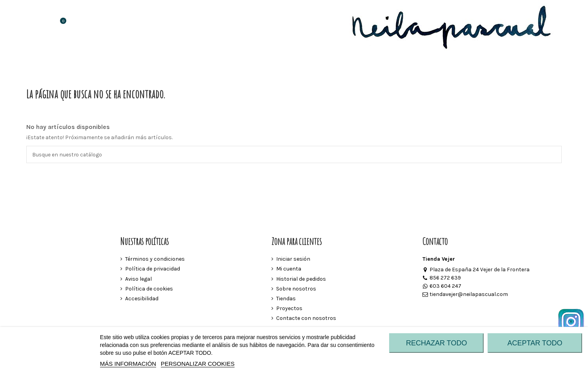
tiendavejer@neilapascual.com (465, 295)
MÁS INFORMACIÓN (128, 364)
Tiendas (286, 299)
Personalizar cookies (198, 364)
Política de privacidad (153, 269)
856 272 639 (442, 278)
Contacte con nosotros (306, 319)
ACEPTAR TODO (535, 343)
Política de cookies (149, 289)
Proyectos (289, 309)
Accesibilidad (142, 299)
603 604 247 (442, 286)
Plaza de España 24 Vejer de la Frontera (476, 270)
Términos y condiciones (155, 259)
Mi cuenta (289, 269)
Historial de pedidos (301, 279)
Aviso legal (138, 279)
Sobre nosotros (296, 289)
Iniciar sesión (293, 259)
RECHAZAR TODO (436, 343)
